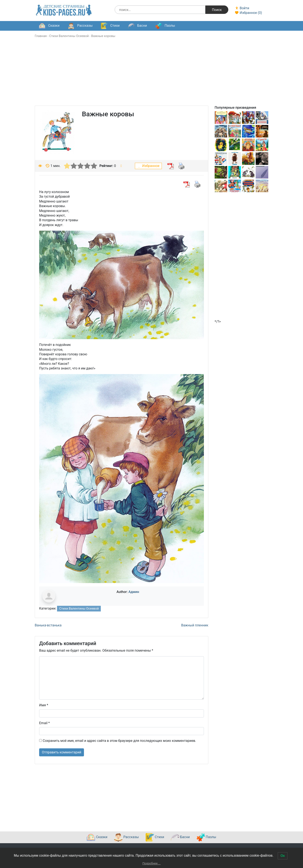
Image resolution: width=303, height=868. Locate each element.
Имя (44, 705)
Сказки (49, 26)
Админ (134, 592)
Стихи (110, 26)
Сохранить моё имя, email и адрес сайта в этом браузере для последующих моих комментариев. (119, 741)
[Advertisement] (151, 76)
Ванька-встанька (48, 625)
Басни (138, 26)
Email (44, 723)
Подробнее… (152, 863)
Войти (242, 8)
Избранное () (248, 13)
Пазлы (165, 26)
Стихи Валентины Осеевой (69, 36)
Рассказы (80, 26)
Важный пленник (195, 625)
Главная (41, 36)
